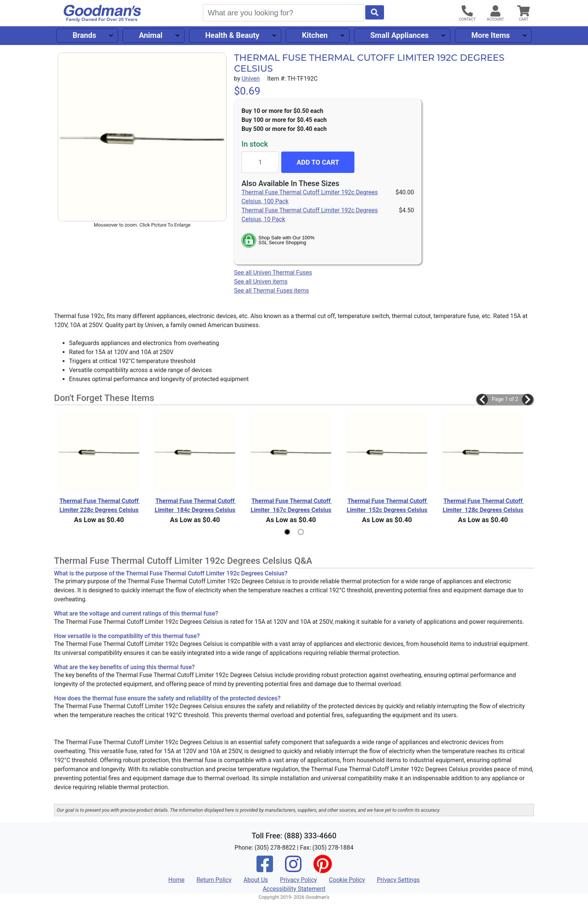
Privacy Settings (398, 880)
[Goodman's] (102, 13)
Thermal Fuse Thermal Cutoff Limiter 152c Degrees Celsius (387, 505)
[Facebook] (265, 869)
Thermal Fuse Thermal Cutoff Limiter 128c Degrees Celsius (483, 505)
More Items (491, 35)
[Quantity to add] (260, 162)
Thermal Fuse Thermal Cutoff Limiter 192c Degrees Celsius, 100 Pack (310, 197)
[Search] (283, 13)
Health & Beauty (232, 35)
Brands (84, 35)
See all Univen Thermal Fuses (273, 273)
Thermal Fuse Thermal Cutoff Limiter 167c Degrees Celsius (291, 505)
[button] (482, 399)
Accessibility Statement (294, 889)
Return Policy (214, 880)
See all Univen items (261, 282)
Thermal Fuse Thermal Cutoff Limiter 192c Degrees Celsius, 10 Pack (310, 215)
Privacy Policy (299, 880)
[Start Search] (375, 12)
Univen (250, 79)
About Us (256, 880)
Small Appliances (400, 35)
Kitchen (315, 35)
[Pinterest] (322, 869)
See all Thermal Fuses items (271, 291)
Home (176, 880)
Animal (151, 35)
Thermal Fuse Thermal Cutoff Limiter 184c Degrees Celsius (195, 505)
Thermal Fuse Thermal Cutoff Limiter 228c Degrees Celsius (100, 505)
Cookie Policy (347, 880)
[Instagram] (293, 869)
